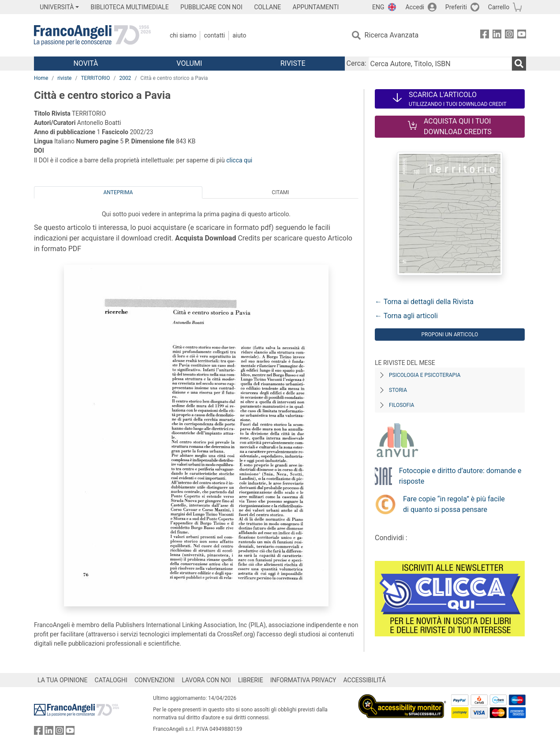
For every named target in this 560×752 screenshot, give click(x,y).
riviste (64, 78)
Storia (398, 390)
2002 (125, 78)
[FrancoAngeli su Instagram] (509, 36)
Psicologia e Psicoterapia (425, 375)
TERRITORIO (95, 78)
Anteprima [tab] (118, 192)
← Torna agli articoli (406, 316)
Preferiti (456, 7)
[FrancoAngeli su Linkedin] (497, 36)
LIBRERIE (251, 680)
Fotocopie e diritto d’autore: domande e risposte (460, 476)
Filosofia (401, 405)
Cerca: (357, 63)
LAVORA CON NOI (206, 680)
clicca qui (239, 160)
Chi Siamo (183, 35)
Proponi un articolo (450, 335)
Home (41, 78)
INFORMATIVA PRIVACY (303, 680)
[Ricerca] (519, 64)
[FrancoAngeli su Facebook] (485, 36)
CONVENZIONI (155, 680)
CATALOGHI (111, 680)
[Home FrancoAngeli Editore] (92, 35)
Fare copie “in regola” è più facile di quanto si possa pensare (454, 504)
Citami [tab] (280, 192)
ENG (378, 7)
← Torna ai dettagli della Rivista (424, 302)
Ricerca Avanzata (392, 35)
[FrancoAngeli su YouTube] (522, 36)
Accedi (415, 7)
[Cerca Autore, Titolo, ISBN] (440, 64)
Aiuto (239, 35)
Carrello (499, 7)
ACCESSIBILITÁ (365, 680)
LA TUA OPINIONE (63, 680)
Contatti (214, 35)
